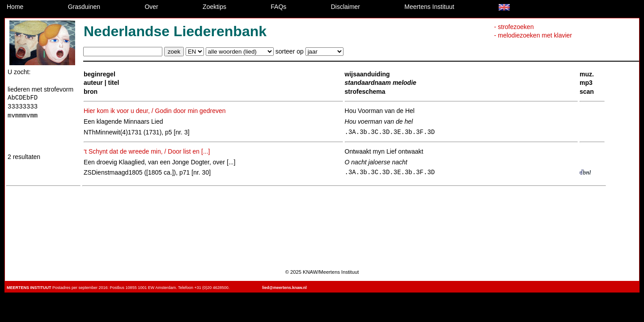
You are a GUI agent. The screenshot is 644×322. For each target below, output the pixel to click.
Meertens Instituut (429, 7)
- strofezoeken (514, 27)
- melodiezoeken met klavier (533, 35)
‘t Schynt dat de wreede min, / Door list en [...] (147, 151)
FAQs (278, 7)
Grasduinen (84, 7)
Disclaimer (345, 7)
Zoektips (214, 7)
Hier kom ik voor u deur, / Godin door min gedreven (155, 111)
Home (15, 7)
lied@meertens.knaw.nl (284, 288)
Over (151, 7)
